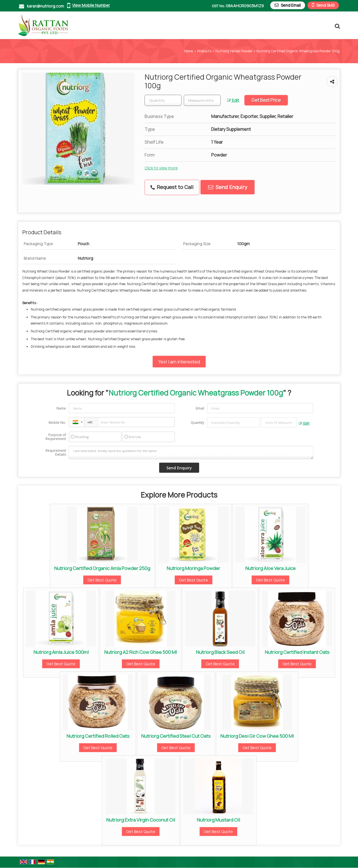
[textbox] (202, 100)
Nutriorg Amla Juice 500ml (61, 652)
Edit (233, 100)
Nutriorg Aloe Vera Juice (270, 568)
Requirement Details (56, 453)
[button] (91, 5)
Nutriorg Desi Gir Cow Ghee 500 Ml (257, 736)
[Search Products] (337, 26)
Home (189, 51)
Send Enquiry (228, 187)
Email (200, 408)
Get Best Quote (102, 580)
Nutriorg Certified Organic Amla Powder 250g (102, 568)
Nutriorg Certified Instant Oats (297, 652)
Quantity (197, 423)
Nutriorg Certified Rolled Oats (98, 736)
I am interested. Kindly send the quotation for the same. (191, 453)
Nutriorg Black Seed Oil (220, 652)
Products (204, 51)
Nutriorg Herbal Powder (234, 51)
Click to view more (161, 168)
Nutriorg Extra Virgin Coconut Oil (141, 820)
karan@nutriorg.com (45, 6)
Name (61, 408)
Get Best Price (266, 100)
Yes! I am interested (179, 362)
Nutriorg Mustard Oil (218, 820)
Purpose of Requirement (56, 437)
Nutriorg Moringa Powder (193, 568)
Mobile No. (57, 423)
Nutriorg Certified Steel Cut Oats (176, 736)
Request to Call (172, 187)
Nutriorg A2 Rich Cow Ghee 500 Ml (141, 652)
